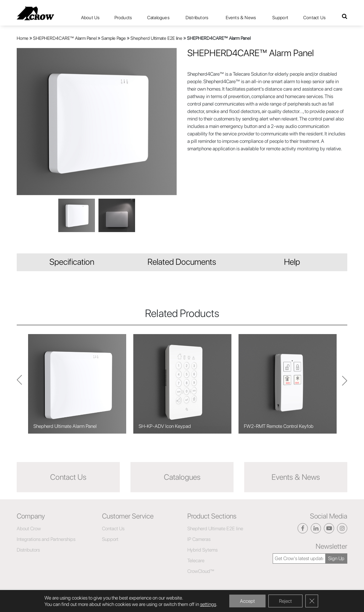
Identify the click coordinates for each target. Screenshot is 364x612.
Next (19, 384)
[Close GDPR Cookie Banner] (312, 601)
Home (23, 38)
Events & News (241, 18)
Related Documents (182, 262)
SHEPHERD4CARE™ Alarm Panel (65, 38)
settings (208, 604)
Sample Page (114, 38)
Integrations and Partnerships (46, 539)
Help (292, 262)
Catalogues (158, 18)
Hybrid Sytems (202, 550)
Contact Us (314, 18)
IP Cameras (199, 539)
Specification (72, 262)
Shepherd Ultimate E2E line (156, 38)
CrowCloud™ (201, 571)
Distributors (197, 18)
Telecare (196, 560)
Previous (345, 384)
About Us (90, 18)
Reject (285, 601)
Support (280, 18)
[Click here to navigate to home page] (35, 13)
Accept (247, 601)
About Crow (29, 528)
